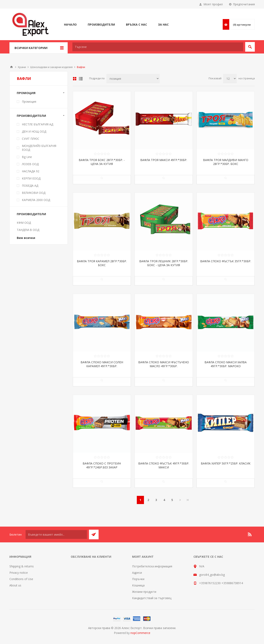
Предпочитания (244, 4)
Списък (81, 79)
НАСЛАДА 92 (31, 171)
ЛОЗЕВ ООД (30, 164)
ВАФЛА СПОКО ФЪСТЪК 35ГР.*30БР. (226, 261)
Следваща (180, 500)
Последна (188, 500)
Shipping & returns (22, 566)
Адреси (137, 573)
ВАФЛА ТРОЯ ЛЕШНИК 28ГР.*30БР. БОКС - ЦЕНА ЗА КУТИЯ (164, 263)
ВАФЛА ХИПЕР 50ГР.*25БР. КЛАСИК (226, 463)
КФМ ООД (24, 223)
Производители (31, 116)
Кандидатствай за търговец (152, 598)
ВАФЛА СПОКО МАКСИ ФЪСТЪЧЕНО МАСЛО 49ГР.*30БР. (164, 364)
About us (15, 585)
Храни (22, 67)
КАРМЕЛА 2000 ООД (36, 200)
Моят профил (213, 4)
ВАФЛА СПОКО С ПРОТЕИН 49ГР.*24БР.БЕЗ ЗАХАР (102, 465)
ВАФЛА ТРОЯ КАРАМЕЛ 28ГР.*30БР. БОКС (102, 263)
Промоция (26, 93)
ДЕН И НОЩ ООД (34, 131)
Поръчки (138, 579)
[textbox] (158, 47)
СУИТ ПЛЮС (31, 139)
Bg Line (27, 157)
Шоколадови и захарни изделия (51, 67)
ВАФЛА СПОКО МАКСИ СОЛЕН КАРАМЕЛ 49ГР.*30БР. (102, 364)
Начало (11, 67)
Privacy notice (19, 573)
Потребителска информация (152, 566)
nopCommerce (140, 633)
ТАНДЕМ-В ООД (28, 230)
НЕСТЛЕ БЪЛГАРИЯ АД (38, 124)
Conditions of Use (21, 579)
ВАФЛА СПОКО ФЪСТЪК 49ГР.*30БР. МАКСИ (164, 465)
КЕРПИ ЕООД (31, 178)
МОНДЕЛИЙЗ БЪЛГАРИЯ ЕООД (39, 148)
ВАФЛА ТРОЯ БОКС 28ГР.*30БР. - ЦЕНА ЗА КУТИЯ (102, 162)
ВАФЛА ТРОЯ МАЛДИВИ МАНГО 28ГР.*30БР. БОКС (226, 162)
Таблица (75, 79)
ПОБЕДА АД (30, 186)
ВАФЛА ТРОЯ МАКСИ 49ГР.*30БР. (164, 160)
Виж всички (26, 238)
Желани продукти (144, 592)
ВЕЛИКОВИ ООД (34, 193)
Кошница (138, 585)
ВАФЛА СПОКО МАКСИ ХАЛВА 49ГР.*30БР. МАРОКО (226, 364)
